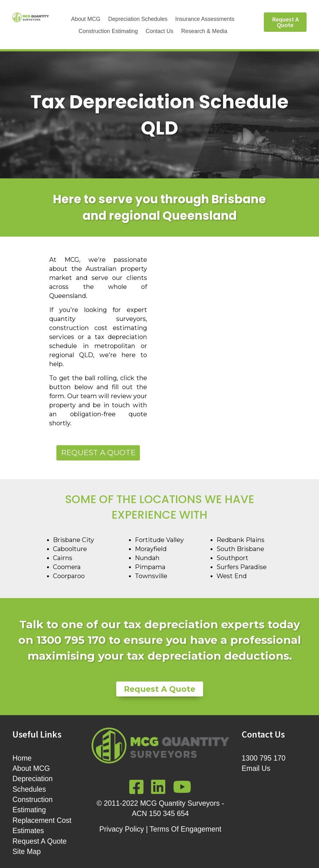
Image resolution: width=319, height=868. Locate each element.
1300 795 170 (264, 758)
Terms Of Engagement (185, 829)
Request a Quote (98, 453)
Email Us (256, 768)
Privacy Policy (122, 829)
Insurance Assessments (205, 19)
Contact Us (159, 31)
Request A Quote (40, 841)
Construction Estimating (108, 31)
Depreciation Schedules (138, 19)
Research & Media (204, 31)
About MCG (86, 19)
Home (22, 758)
